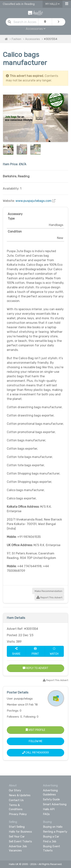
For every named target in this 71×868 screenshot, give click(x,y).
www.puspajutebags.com (34, 201)
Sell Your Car (17, 837)
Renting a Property (55, 832)
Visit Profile (35, 730)
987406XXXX (40, 753)
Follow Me (36, 741)
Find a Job (50, 841)
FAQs (46, 814)
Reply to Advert (35, 668)
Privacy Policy (18, 814)
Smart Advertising (55, 804)
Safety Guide (51, 799)
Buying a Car (51, 837)
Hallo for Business (20, 832)
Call (35, 753)
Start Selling (17, 827)
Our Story (15, 790)
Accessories (36, 29)
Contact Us (16, 800)
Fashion (16, 39)
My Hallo (53, 4)
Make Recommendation (48, 591)
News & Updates (20, 795)
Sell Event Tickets (20, 841)
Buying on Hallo (53, 827)
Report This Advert (49, 597)
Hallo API (49, 809)
